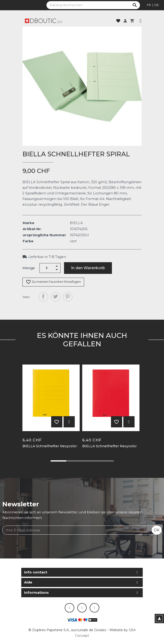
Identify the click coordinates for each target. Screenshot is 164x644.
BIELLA (76, 223)
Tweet (56, 297)
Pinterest (68, 297)
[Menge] (47, 268)
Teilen (43, 297)
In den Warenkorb (88, 268)
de (157, 5)
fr (149, 5)
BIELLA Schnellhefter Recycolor (50, 446)
